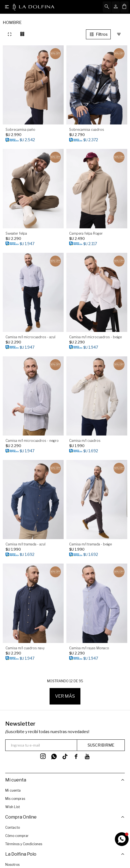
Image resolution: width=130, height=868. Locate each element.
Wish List (13, 807)
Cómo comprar (17, 835)
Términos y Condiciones (24, 843)
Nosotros (12, 864)
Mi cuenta (13, 790)
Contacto (13, 827)
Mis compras (15, 799)
